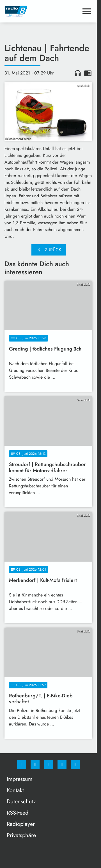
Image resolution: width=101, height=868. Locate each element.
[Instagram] (35, 765)
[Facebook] (22, 765)
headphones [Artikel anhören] (78, 73)
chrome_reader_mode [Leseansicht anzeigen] (88, 73)
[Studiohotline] (62, 765)
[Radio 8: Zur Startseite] (27, 11)
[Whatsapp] (49, 765)
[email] (75, 765)
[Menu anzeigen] (87, 11)
